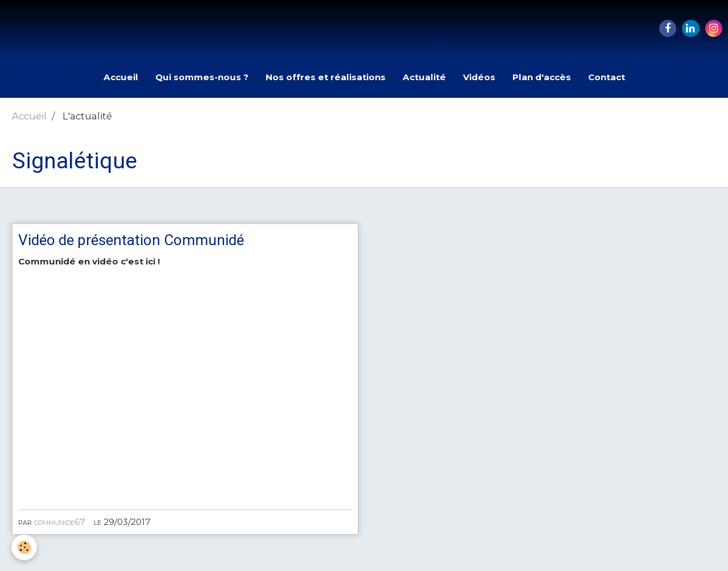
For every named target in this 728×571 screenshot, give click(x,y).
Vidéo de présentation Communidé (131, 240)
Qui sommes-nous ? (202, 77)
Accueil (121, 77)
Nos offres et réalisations (326, 77)
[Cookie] (24, 547)
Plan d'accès (542, 77)
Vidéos (479, 77)
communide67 (60, 522)
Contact (607, 77)
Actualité (424, 77)
